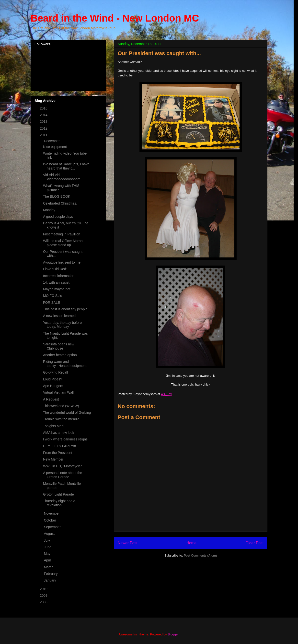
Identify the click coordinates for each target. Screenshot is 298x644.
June (48, 547)
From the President (58, 453)
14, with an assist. (57, 282)
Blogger (173, 634)
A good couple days (58, 217)
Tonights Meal (54, 426)
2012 (44, 128)
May (47, 554)
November (52, 513)
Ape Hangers (53, 386)
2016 (44, 108)
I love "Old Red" (55, 269)
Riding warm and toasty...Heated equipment (65, 364)
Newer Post (128, 543)
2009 (44, 595)
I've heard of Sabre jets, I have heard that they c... (66, 166)
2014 (44, 115)
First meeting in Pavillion (62, 234)
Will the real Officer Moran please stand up (63, 243)
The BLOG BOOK (57, 196)
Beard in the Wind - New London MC (115, 18)
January (50, 580)
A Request (51, 399)
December (52, 141)
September (53, 527)
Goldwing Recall (55, 372)
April (48, 560)
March (49, 567)
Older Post (254, 543)
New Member (53, 459)
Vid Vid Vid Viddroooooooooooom (62, 177)
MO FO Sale (53, 296)
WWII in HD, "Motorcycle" (63, 466)
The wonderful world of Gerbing (67, 413)
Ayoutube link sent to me (62, 262)
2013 (44, 122)
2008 (44, 602)
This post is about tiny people (65, 309)
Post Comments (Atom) (200, 555)
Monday (49, 210)
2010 (44, 589)
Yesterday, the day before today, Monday (62, 325)
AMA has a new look (59, 433)
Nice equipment (55, 147)
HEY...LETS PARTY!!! (60, 446)
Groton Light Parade (58, 494)
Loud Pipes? (53, 379)
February (51, 574)
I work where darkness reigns (65, 439)
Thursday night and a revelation (59, 503)
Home (192, 543)
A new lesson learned (59, 316)
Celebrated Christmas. (60, 203)
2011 (44, 135)
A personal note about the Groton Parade (63, 475)
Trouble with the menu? (61, 419)
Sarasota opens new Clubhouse (59, 346)
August (50, 534)
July (47, 540)
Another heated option (60, 355)
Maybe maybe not (57, 289)
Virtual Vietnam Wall (58, 392)
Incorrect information (59, 276)
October (50, 520)
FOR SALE (52, 303)
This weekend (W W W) (61, 406)
